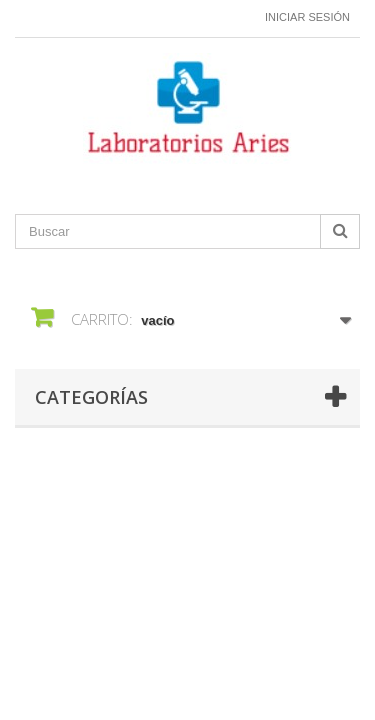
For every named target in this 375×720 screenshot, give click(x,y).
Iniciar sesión (307, 17)
